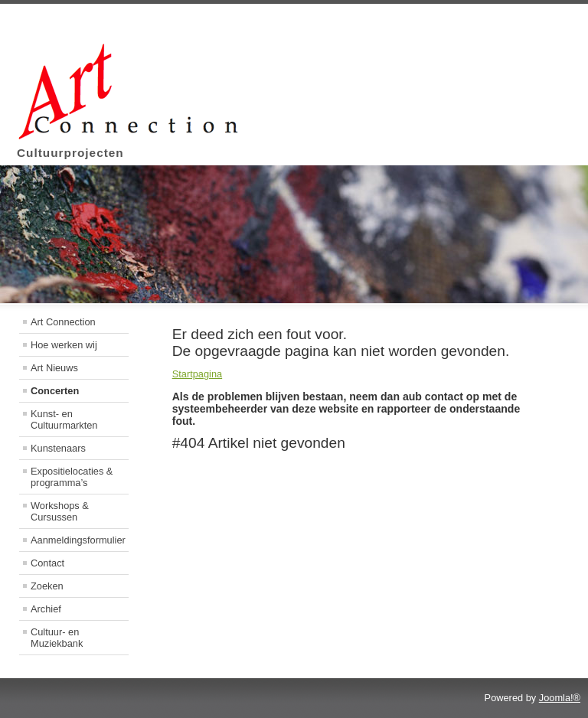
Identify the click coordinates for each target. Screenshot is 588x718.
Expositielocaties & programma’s (72, 477)
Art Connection (63, 322)
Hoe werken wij (64, 345)
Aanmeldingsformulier (78, 540)
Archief (46, 609)
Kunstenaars (58, 448)
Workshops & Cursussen (60, 511)
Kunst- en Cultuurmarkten (64, 419)
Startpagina (197, 374)
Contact (47, 563)
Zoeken (47, 586)
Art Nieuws (54, 368)
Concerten (55, 391)
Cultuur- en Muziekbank (57, 638)
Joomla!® (560, 698)
